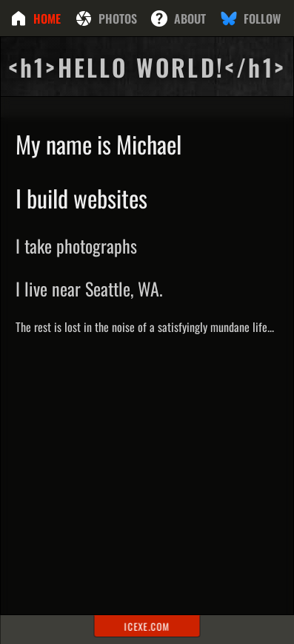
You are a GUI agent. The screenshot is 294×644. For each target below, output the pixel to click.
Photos (118, 18)
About (190, 18)
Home (47, 18)
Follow (262, 18)
